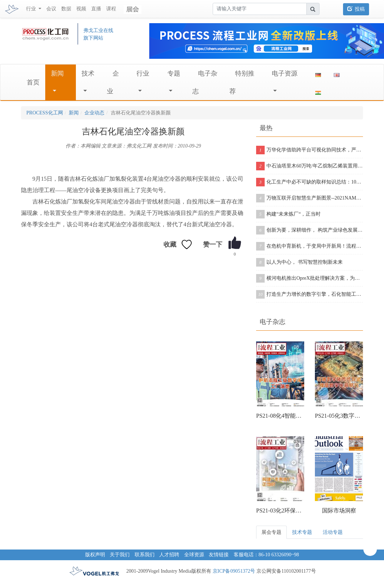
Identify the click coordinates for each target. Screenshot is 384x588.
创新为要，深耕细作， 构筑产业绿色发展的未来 (310, 230)
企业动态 (94, 113)
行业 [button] (32, 9)
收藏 (170, 244)
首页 (33, 82)
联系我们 (145, 555)
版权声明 (95, 555)
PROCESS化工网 (45, 113)
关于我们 (120, 555)
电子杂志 (273, 322)
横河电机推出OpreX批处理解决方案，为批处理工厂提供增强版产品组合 (310, 278)
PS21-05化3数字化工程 (339, 416)
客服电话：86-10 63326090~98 (266, 555)
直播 (96, 9)
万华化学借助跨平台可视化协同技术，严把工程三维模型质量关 (310, 150)
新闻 (57, 73)
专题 (174, 73)
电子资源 (285, 73)
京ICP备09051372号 (234, 571)
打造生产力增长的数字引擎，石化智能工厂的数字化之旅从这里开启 (310, 294)
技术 (88, 73)
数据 (66, 9)
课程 (111, 9)
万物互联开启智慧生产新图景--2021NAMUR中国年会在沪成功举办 (310, 198)
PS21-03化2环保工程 (280, 510)
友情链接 (219, 555)
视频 (81, 9)
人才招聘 (169, 555)
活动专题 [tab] (333, 532)
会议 (51, 9)
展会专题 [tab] (271, 532)
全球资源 (194, 555)
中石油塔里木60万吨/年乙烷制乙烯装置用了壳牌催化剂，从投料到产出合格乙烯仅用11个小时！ (310, 166)
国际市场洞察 (339, 510)
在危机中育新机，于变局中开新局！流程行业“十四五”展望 (310, 246)
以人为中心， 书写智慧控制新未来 (299, 262)
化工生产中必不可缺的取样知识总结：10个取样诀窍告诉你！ (310, 182)
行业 (143, 73)
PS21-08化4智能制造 (280, 416)
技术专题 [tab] (302, 532)
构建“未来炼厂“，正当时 (288, 214)
